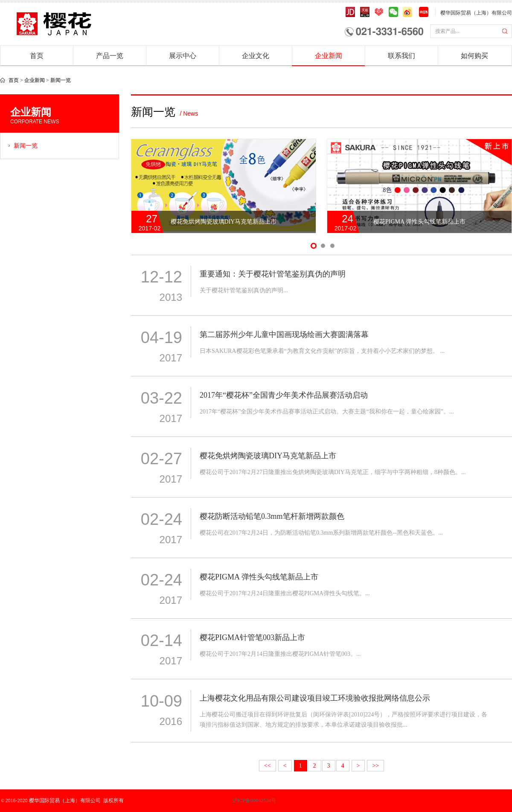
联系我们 (401, 56)
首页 (37, 56)
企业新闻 (329, 56)
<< (268, 766)
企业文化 (256, 56)
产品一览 (110, 56)
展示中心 (183, 56)
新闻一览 (61, 80)
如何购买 (474, 56)
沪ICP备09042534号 (224, 800)
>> (375, 766)
